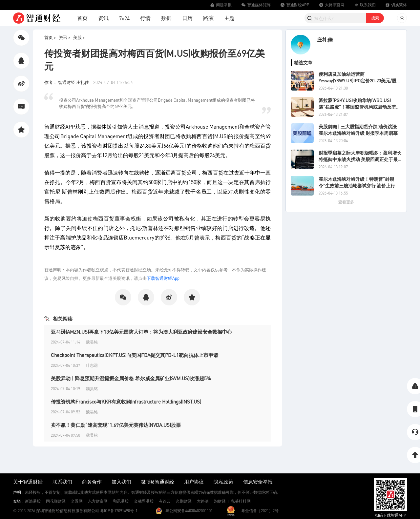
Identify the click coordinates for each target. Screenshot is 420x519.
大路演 (203, 501)
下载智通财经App (163, 278)
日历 (187, 18)
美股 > (79, 37)
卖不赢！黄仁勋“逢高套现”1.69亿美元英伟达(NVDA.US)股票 (116, 425)
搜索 (375, 18)
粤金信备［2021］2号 (260, 511)
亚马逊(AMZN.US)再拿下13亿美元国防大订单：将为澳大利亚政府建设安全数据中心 (141, 332)
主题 (229, 18)
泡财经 (220, 501)
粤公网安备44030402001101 (189, 511)
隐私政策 (223, 482)
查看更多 (346, 202)
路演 (208, 18)
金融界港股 (144, 501)
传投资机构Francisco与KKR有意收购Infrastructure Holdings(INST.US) (126, 402)
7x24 (124, 18)
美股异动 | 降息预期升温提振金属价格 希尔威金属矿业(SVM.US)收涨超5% (131, 378)
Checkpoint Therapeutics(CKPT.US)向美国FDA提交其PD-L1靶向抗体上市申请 (135, 355)
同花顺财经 (56, 501)
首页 (82, 18)
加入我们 (121, 482)
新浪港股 (33, 501)
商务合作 (92, 482)
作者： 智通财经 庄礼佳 (67, 82)
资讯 (103, 18)
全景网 (77, 501)
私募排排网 (241, 501)
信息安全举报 (258, 482)
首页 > (50, 37)
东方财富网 (98, 501)
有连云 (165, 501)
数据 (166, 18)
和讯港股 (121, 501)
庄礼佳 (325, 40)
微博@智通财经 (158, 482)
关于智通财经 (28, 482)
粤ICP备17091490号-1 (119, 511)
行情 (145, 18)
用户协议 (194, 482)
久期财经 (184, 501)
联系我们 (62, 482)
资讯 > (65, 37)
